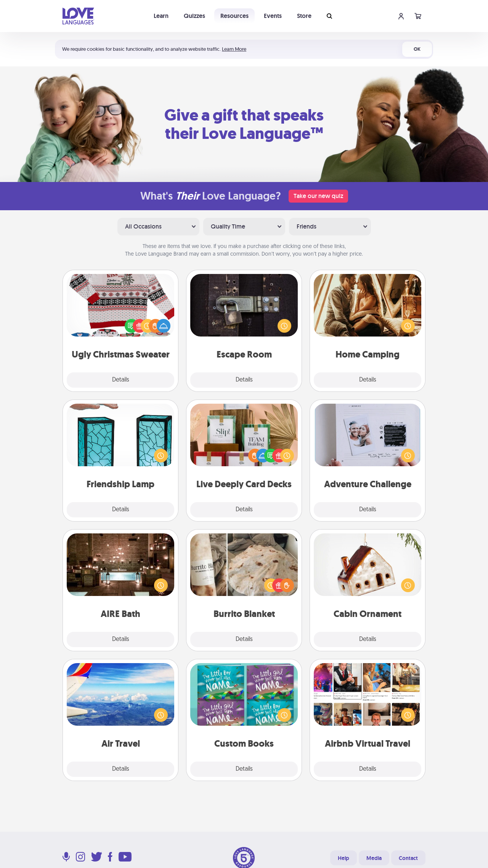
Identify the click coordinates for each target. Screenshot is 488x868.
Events (273, 16)
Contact (408, 858)
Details (121, 380)
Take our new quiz (318, 196)
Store (304, 16)
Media (374, 858)
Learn (161, 16)
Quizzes (194, 16)
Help (344, 858)
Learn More (234, 49)
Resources (234, 16)
